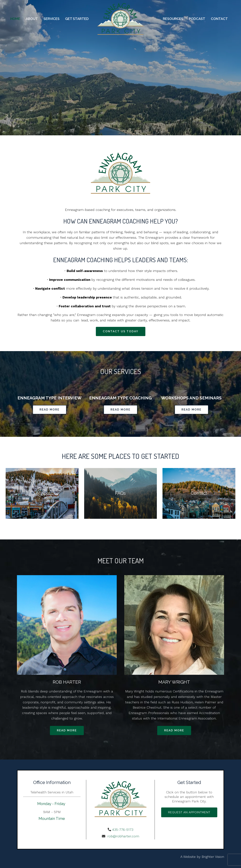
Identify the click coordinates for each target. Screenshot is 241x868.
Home (15, 19)
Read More (50, 410)
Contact (219, 19)
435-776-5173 (123, 830)
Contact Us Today (121, 331)
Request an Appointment (189, 812)
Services (51, 19)
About (32, 19)
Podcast (197, 19)
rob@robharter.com (123, 836)
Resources (173, 19)
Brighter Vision (213, 857)
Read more (67, 730)
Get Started (77, 19)
